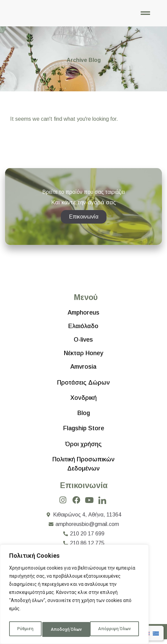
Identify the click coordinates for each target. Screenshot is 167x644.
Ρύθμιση (25, 629)
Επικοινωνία (84, 490)
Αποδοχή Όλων (116, 629)
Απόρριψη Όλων (67, 629)
